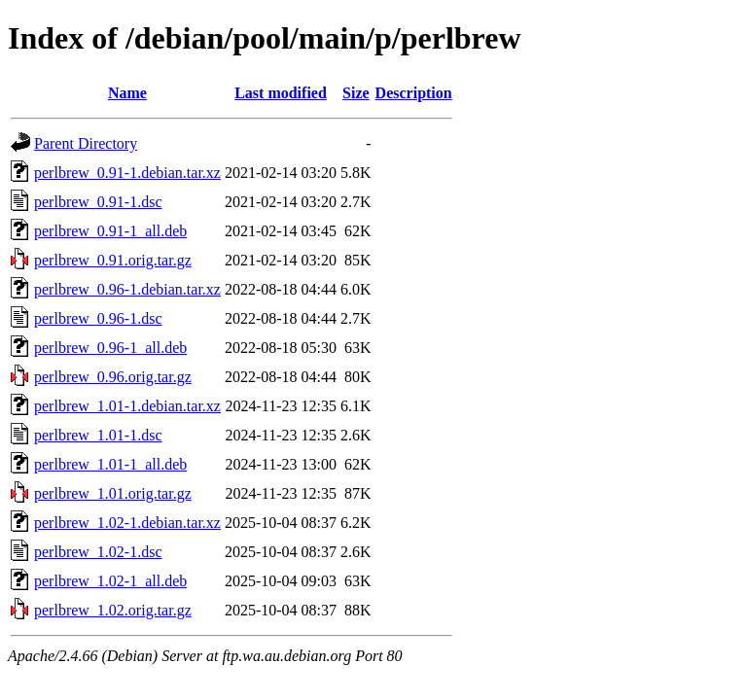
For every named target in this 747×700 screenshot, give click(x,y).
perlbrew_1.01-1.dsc (98, 435)
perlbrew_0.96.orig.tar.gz (113, 377)
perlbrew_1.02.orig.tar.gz (113, 610)
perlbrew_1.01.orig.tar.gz (113, 493)
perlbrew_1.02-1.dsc (98, 552)
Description (414, 93)
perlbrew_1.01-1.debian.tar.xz (127, 406)
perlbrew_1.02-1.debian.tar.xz (127, 523)
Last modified (281, 93)
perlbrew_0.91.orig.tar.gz (113, 260)
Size (356, 93)
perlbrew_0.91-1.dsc (98, 202)
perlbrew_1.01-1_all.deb (110, 464)
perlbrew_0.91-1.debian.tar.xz (127, 173)
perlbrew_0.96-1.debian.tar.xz (127, 289)
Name (127, 93)
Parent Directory (86, 143)
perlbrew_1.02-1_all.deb (110, 581)
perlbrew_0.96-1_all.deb (110, 348)
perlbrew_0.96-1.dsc (98, 318)
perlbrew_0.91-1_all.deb (110, 231)
